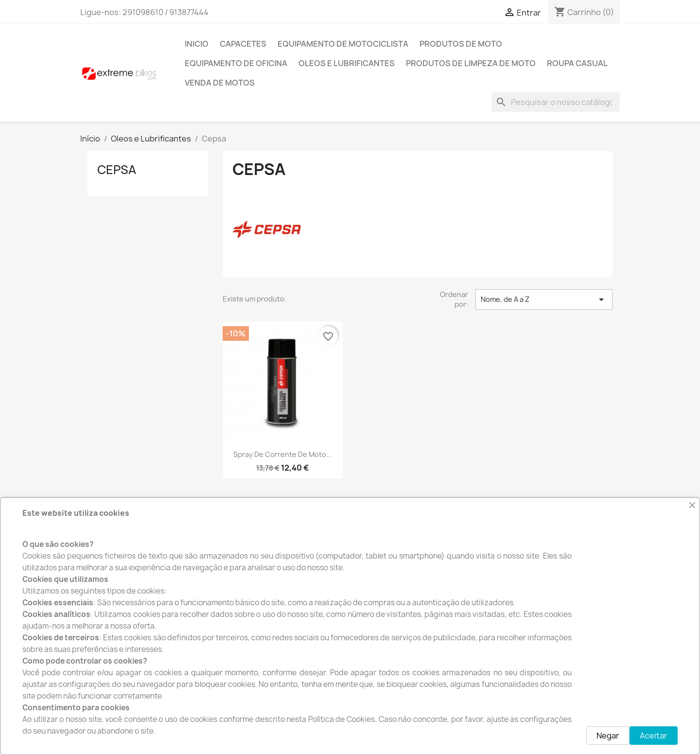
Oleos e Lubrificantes (347, 63)
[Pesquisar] (556, 102)
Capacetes (243, 44)
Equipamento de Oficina (236, 63)
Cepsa (117, 170)
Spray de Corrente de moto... (283, 454)
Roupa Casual (577, 63)
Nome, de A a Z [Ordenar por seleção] (544, 299)
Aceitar (654, 736)
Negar (608, 736)
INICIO (197, 44)
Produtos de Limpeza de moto (471, 63)
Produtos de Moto (461, 44)
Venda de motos (220, 83)
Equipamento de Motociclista (343, 44)
